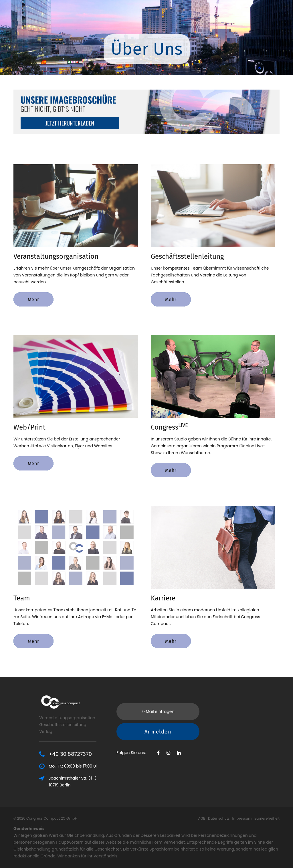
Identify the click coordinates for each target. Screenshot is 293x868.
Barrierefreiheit (267, 818)
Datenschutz (219, 818)
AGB (202, 818)
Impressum (242, 818)
